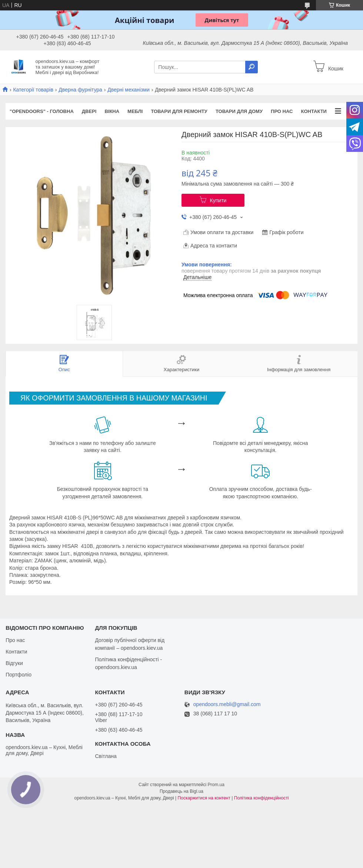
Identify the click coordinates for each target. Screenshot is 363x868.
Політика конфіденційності (262, 798)
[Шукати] (252, 67)
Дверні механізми (129, 90)
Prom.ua (216, 785)
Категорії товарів (33, 90)
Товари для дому (239, 111)
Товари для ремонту (179, 111)
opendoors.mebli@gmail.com (227, 704)
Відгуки (14, 663)
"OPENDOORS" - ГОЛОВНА (42, 111)
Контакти (314, 111)
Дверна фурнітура (80, 90)
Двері (89, 111)
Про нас (282, 111)
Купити (218, 200)
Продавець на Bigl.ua (181, 791)
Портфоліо (19, 675)
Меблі (135, 111)
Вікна (112, 111)
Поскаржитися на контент (204, 798)
